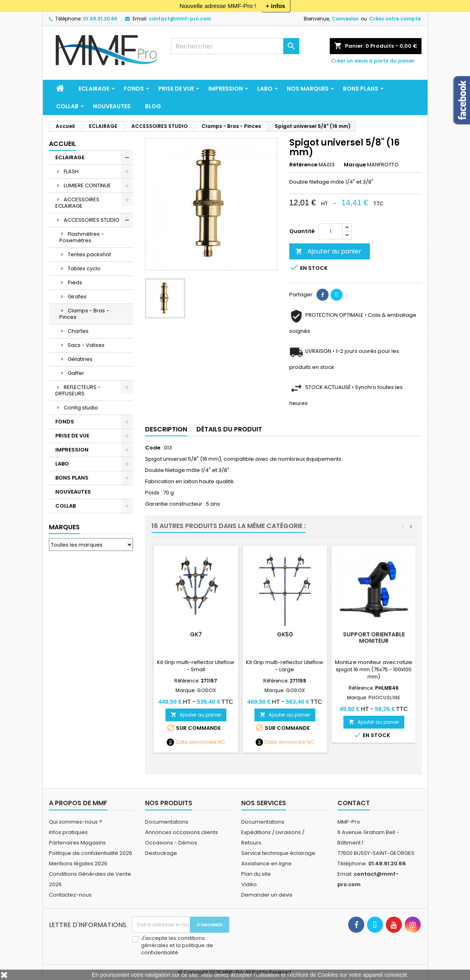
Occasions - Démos (171, 843)
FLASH (71, 171)
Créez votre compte (395, 19)
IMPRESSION (226, 89)
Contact (354, 803)
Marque (355, 165)
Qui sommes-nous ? (76, 822)
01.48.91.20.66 (100, 19)
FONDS (134, 89)
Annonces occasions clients (182, 832)
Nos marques (308, 89)
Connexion (345, 19)
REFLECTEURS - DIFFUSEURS (78, 390)
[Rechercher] (235, 46)
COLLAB (67, 106)
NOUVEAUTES (112, 106)
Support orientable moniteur (374, 638)
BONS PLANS (361, 89)
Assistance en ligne (266, 864)
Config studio (81, 408)
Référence (303, 165)
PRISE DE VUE (176, 89)
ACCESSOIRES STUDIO (92, 220)
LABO (265, 89)
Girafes (77, 297)
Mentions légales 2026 (78, 864)
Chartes (78, 331)
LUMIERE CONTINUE (87, 185)
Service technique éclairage (278, 853)
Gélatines (80, 359)
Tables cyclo (84, 268)
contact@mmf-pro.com (180, 19)
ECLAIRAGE (94, 89)
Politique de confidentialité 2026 (91, 853)
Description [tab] (166, 429)
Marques (64, 527)
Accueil (63, 144)
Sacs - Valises (86, 345)
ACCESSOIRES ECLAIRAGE (77, 203)
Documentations (167, 822)
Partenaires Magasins (77, 843)
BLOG (153, 106)
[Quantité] (331, 231)
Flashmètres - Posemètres (82, 237)
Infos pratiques (68, 832)
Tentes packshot (89, 254)
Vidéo (249, 884)
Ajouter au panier (328, 251)
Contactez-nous (70, 895)
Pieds (75, 282)
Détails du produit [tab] (229, 429)
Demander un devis (267, 895)
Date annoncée (196, 742)
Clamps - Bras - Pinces (84, 314)
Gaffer (76, 373)
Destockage (161, 853)
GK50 (285, 634)
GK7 (196, 634)
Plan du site (256, 874)
